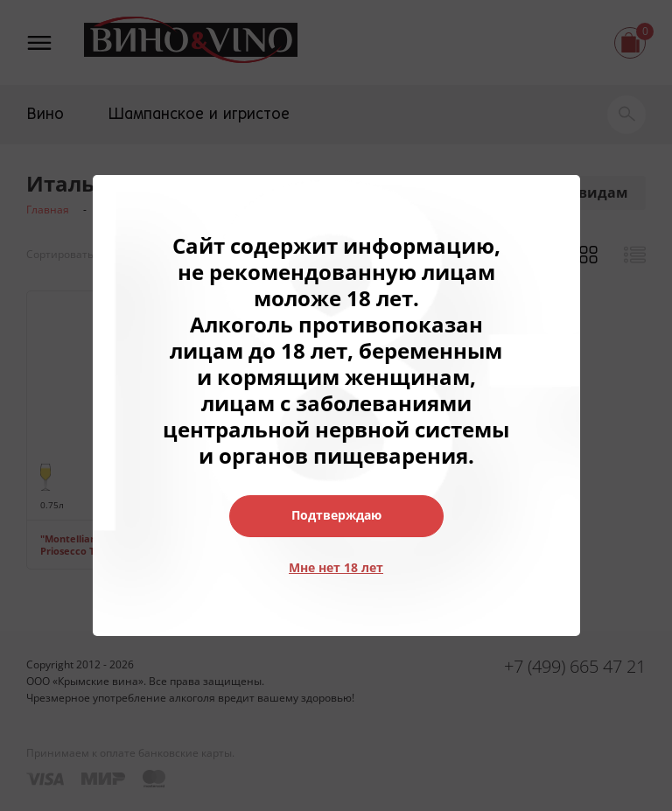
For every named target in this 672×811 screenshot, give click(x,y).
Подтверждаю (336, 515)
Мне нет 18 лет (336, 567)
